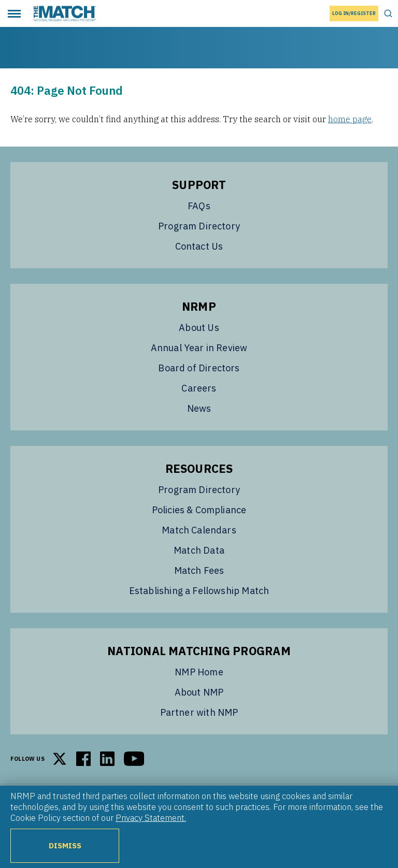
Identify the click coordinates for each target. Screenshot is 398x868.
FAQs (199, 206)
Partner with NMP (199, 712)
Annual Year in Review (199, 348)
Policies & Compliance (199, 510)
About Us (199, 328)
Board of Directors (199, 368)
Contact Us (199, 246)
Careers (199, 388)
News (199, 408)
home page (350, 119)
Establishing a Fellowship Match (199, 591)
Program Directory (199, 226)
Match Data (199, 550)
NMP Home (199, 672)
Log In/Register (354, 13)
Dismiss (65, 845)
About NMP (199, 692)
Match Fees (199, 570)
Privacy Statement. (151, 818)
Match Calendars (199, 530)
